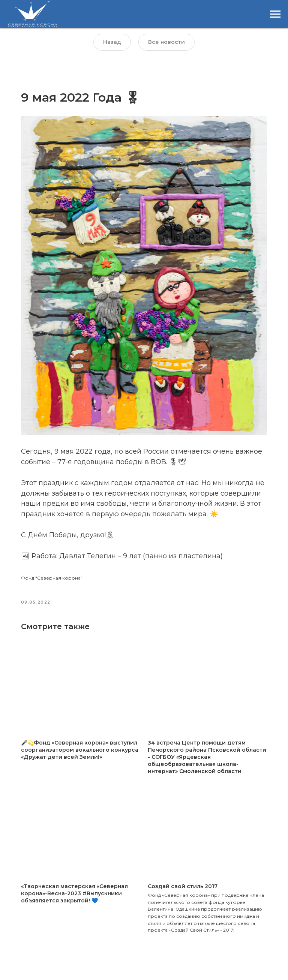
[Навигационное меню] (275, 14)
